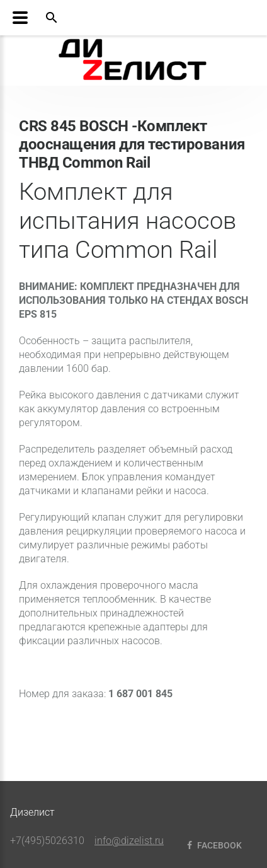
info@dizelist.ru (129, 841)
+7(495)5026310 (47, 841)
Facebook (213, 845)
